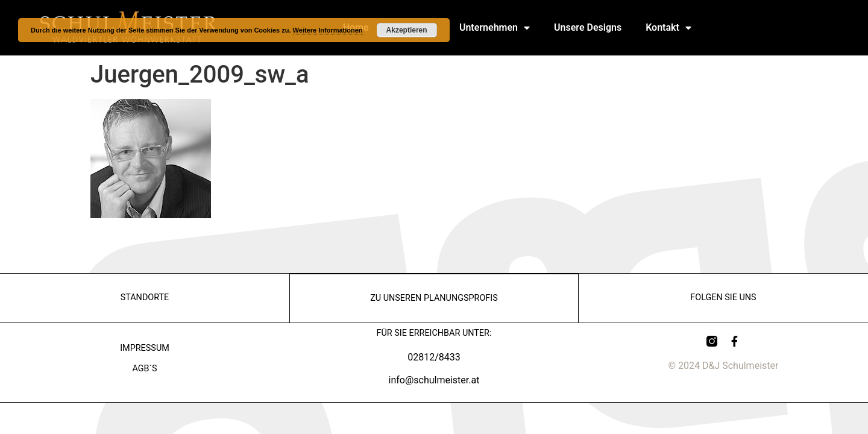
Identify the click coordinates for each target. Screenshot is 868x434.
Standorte (145, 297)
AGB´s (144, 369)
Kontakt (668, 28)
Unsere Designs (588, 27)
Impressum (145, 348)
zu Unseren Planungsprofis (434, 297)
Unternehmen (495, 28)
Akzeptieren (407, 30)
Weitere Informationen (328, 30)
